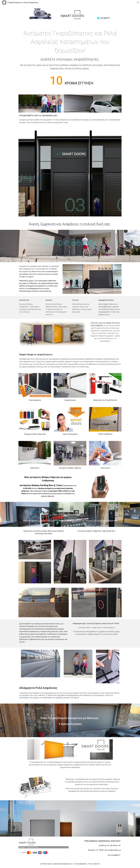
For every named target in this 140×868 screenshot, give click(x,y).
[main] (70, 59)
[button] (138, 3)
